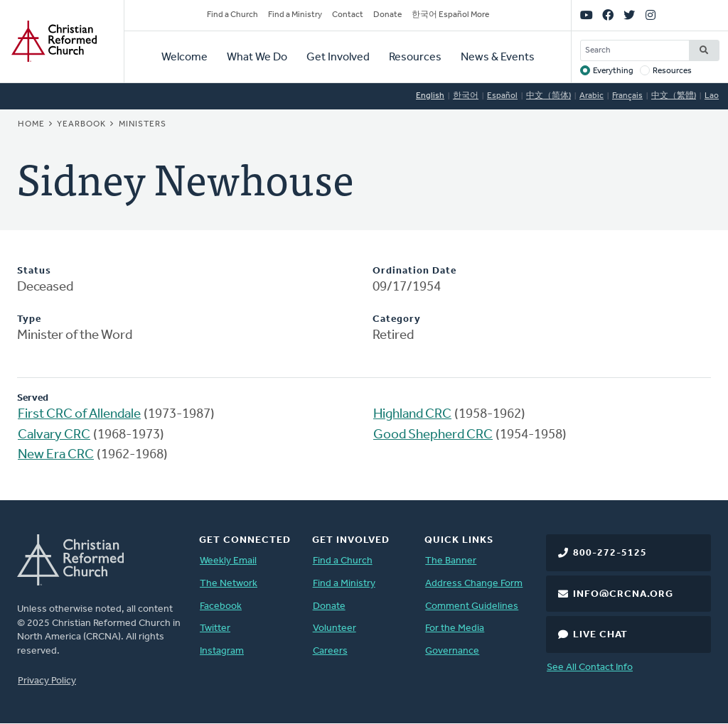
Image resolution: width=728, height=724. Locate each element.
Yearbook (81, 124)
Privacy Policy (47, 681)
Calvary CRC (54, 435)
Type (29, 319)
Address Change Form (474, 584)
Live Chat (600, 635)
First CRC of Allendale (79, 415)
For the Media (455, 628)
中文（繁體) (674, 96)
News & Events (498, 58)
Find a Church (232, 15)
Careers (330, 651)
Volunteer (334, 628)
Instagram (222, 651)
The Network (229, 584)
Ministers (143, 124)
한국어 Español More (450, 15)
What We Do (257, 58)
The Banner (451, 561)
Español (502, 96)
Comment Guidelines (472, 606)
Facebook (221, 606)
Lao (712, 96)
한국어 (466, 96)
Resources (415, 58)
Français (627, 96)
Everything (613, 71)
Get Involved (338, 58)
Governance (452, 651)
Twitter (215, 628)
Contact (348, 15)
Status (34, 271)
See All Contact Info (590, 668)
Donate (387, 15)
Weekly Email (228, 561)
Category (397, 319)
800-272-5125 (610, 553)
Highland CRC (412, 415)
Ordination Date (414, 271)
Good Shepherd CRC (433, 435)
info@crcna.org (623, 594)
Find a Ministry (295, 15)
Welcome (184, 58)
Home (31, 124)
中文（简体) (548, 96)
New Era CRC (56, 455)
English (430, 96)
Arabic (591, 96)
